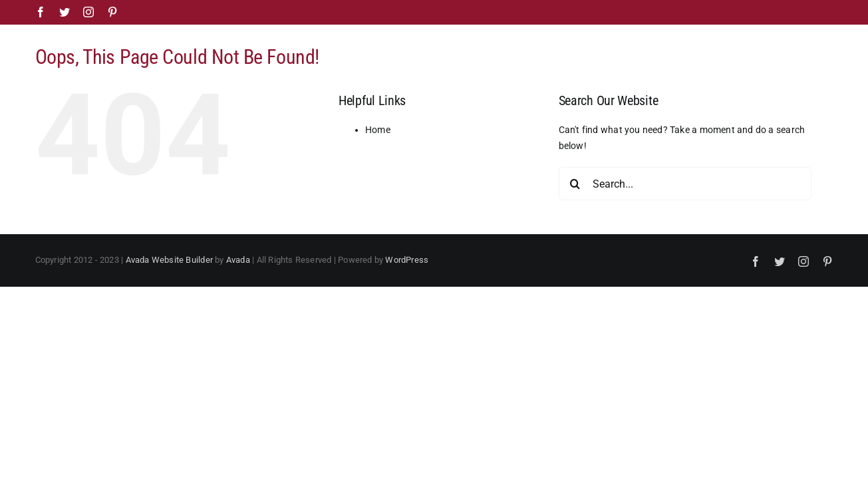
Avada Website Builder (169, 260)
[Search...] (685, 184)
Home (378, 130)
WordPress (407, 260)
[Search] (575, 184)
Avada (238, 260)
